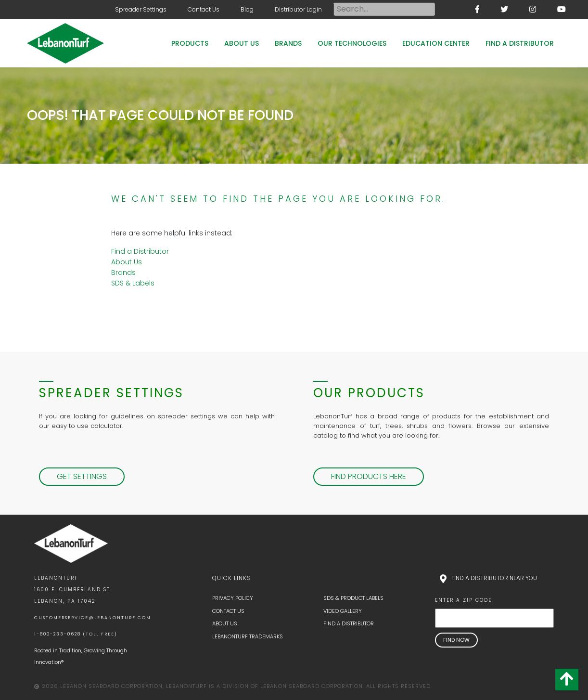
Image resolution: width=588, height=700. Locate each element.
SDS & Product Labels (353, 598)
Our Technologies (352, 43)
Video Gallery (343, 611)
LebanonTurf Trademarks (248, 636)
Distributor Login (298, 9)
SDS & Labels (133, 283)
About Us (242, 43)
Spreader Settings (141, 9)
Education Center (436, 43)
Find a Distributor (520, 43)
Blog (247, 9)
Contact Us (204, 9)
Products (190, 43)
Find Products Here (369, 476)
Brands (288, 43)
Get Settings (82, 476)
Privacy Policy (233, 598)
